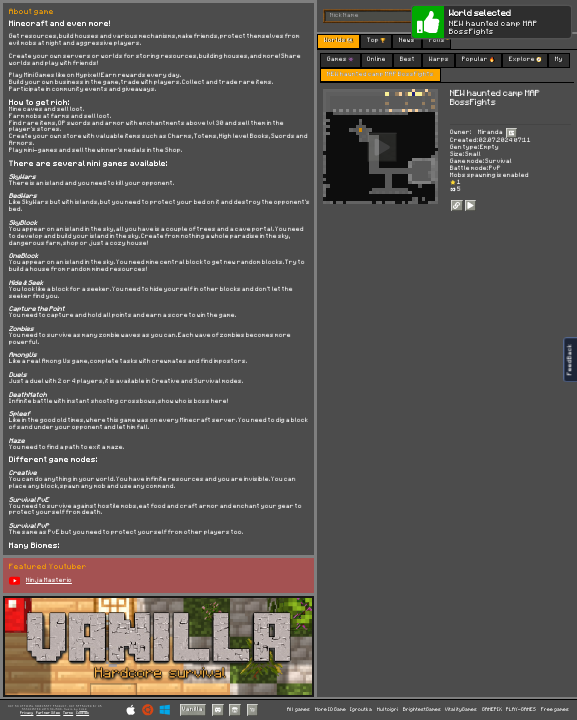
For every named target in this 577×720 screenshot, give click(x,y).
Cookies (82, 712)
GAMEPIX (492, 709)
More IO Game (330, 709)
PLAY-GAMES (521, 709)
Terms (68, 712)
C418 (83, 709)
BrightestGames (422, 709)
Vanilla (192, 709)
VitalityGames (461, 709)
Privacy (26, 712)
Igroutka (361, 709)
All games (298, 709)
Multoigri (387, 709)
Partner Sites (48, 712)
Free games (555, 709)
